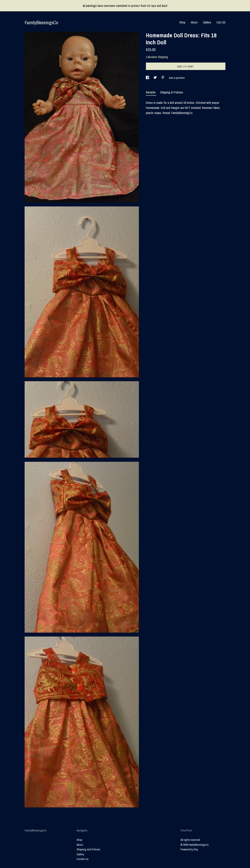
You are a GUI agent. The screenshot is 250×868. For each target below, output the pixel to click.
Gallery (207, 22)
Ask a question (177, 78)
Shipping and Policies (88, 849)
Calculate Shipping (157, 57)
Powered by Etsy (189, 849)
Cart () (221, 22)
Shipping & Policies (172, 92)
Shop (182, 22)
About (194, 22)
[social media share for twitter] (155, 78)
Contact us (83, 859)
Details (151, 92)
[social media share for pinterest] (163, 78)
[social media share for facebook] (148, 78)
